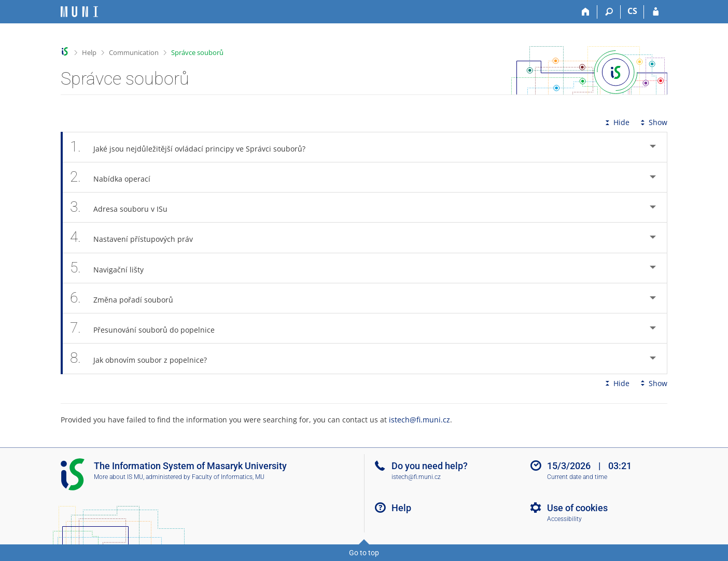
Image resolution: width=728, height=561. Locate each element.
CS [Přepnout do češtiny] (632, 11)
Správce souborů (197, 52)
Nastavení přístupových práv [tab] (137, 237)
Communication (134, 52)
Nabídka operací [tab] (116, 177)
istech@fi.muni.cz (419, 420)
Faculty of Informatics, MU (228, 477)
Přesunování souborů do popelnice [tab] (148, 328)
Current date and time (577, 477)
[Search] (609, 12)
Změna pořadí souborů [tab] (127, 298)
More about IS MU (118, 477)
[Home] (586, 12)
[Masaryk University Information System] (79, 12)
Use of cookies (577, 508)
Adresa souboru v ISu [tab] (124, 207)
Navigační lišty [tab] (113, 268)
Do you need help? (430, 466)
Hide (616, 122)
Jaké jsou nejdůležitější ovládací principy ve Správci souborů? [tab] (193, 147)
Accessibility (564, 519)
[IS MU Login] (656, 12)
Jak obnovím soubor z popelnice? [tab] (144, 358)
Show (653, 122)
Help (89, 52)
